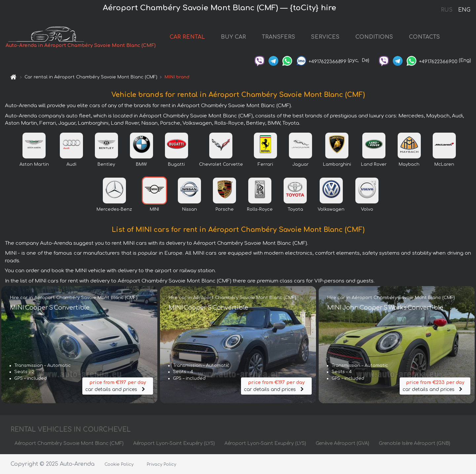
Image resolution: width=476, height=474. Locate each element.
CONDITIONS (374, 37)
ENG (464, 10)
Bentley (106, 164)
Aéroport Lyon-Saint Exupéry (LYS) (174, 443)
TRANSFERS (278, 37)
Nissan (190, 209)
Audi (71, 164)
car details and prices (118, 386)
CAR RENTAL (187, 37)
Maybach (409, 164)
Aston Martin (34, 164)
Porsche (225, 209)
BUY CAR (233, 37)
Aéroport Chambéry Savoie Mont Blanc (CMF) (69, 443)
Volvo (367, 209)
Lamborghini (337, 164)
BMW (141, 164)
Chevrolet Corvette (221, 164)
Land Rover (374, 164)
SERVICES (325, 37)
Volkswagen (331, 209)
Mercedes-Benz (114, 209)
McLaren (444, 164)
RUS (447, 10)
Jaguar (300, 164)
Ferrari (265, 164)
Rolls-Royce (260, 209)
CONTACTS (424, 37)
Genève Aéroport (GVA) (342, 443)
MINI (154, 209)
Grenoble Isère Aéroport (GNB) (415, 443)
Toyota (295, 209)
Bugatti (176, 164)
